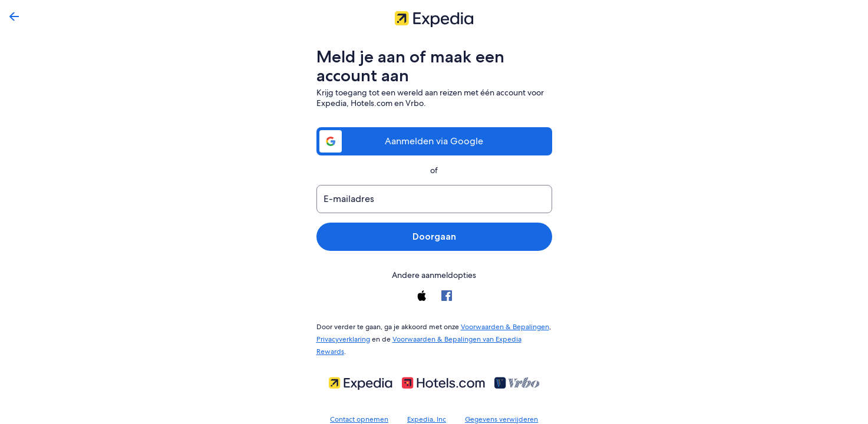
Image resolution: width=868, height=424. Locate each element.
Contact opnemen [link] (362, 404)
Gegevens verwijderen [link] (500, 404)
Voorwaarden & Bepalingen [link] (498, 326)
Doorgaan (434, 236)
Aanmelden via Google (434, 141)
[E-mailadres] (434, 199)
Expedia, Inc (428, 404)
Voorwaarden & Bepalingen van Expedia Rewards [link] (467, 337)
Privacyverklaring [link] (343, 337)
